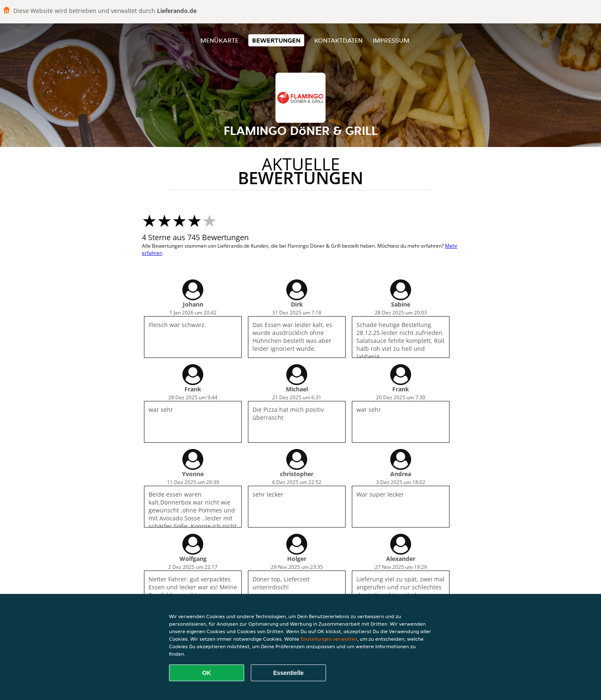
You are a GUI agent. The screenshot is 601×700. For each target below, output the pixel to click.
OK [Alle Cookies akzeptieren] (207, 673)
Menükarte (219, 40)
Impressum (391, 40)
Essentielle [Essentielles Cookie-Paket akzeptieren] (288, 673)
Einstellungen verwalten (329, 639)
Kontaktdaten (338, 40)
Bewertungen (276, 40)
